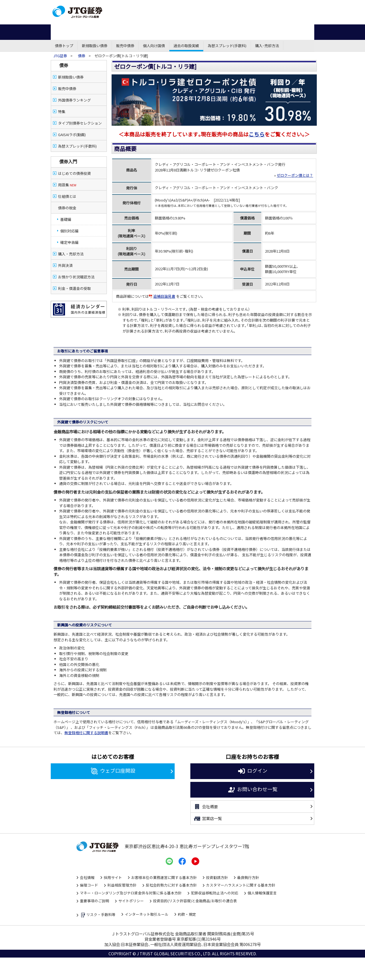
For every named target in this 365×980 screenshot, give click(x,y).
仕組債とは (67, 196)
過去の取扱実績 (186, 46)
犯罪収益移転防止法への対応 (215, 893)
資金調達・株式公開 (252, 5)
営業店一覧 (208, 819)
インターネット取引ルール (147, 914)
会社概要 (206, 807)
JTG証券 (61, 56)
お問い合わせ (297, 6)
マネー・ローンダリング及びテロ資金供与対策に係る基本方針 (131, 893)
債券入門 (68, 161)
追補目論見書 (162, 296)
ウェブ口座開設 (113, 771)
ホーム (65, 32)
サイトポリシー (131, 901)
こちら (257, 134)
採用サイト (113, 877)
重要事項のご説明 (94, 901)
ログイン (252, 771)
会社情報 (87, 877)
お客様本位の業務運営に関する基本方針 (164, 877)
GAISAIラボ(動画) (72, 135)
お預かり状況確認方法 (76, 277)
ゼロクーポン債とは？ (295, 175)
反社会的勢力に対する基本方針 (171, 885)
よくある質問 (297, 12)
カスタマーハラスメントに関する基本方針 (241, 885)
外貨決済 (65, 265)
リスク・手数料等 (98, 915)
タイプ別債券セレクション (80, 123)
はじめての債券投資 (74, 173)
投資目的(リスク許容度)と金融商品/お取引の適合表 (195, 901)
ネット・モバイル (144, 5)
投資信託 (151, 32)
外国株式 (222, 32)
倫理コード (89, 885)
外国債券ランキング (74, 100)
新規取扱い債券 (95, 46)
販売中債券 (125, 46)
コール (170, 5)
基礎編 (66, 219)
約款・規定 (187, 914)
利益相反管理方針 (122, 885)
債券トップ (64, 46)
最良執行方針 (248, 877)
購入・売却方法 (71, 254)
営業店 (196, 5)
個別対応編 (69, 231)
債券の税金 (67, 208)
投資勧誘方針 (217, 877)
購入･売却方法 (267, 46)
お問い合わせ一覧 (252, 790)
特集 (62, 112)
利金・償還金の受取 (74, 288)
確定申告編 (69, 242)
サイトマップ (297, 19)
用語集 (67, 185)
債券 (121, 32)
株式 (93, 32)
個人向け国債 (154, 46)
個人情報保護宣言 (262, 893)
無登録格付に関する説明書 (86, 733)
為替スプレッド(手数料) (227, 46)
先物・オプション (186, 32)
